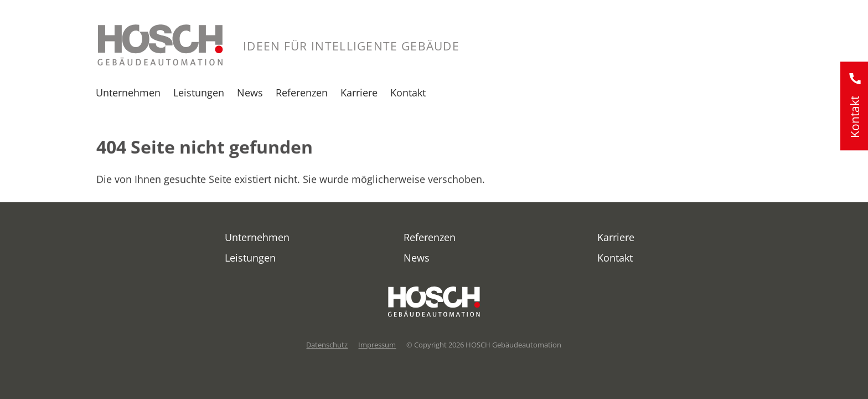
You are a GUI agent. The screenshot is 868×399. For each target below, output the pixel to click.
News (250, 93)
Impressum (377, 345)
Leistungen (199, 93)
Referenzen (302, 93)
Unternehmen (128, 93)
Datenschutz (327, 345)
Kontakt (408, 93)
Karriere (359, 93)
